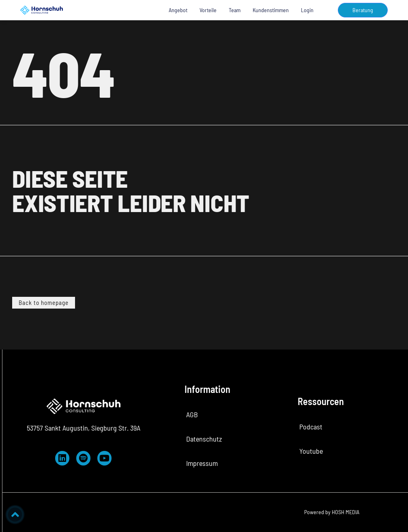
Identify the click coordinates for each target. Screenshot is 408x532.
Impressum (202, 463)
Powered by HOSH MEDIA (332, 512)
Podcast (311, 427)
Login (307, 10)
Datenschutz (204, 439)
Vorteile (208, 10)
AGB (192, 414)
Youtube (311, 451)
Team (235, 10)
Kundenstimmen (271, 10)
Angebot (178, 10)
